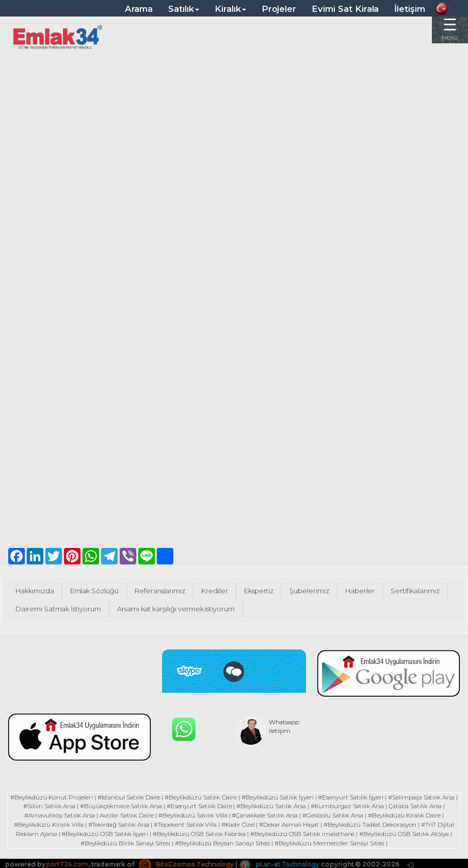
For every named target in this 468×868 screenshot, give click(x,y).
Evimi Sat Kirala (345, 9)
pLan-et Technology (286, 862)
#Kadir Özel (238, 823)
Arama (139, 9)
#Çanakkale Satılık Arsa (266, 815)
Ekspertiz (262, 591)
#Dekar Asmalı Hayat (291, 823)
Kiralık (230, 9)
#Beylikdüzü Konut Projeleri (56, 797)
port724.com (68, 862)
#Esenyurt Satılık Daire (206, 806)
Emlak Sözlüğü (96, 591)
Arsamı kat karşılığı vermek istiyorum (179, 609)
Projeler (279, 9)
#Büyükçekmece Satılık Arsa (127, 806)
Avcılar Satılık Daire (124, 815)
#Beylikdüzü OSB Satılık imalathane (304, 832)
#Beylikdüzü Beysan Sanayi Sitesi (222, 841)
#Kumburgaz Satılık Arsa (357, 806)
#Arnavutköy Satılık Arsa (56, 815)
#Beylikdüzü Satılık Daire (209, 797)
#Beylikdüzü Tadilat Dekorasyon (374, 823)
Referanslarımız (162, 591)
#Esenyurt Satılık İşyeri (361, 797)
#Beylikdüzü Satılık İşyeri (287, 797)
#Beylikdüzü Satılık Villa (192, 815)
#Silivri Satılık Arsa (54, 806)
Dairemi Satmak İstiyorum (59, 609)
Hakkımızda (35, 591)
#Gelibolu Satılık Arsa (336, 815)
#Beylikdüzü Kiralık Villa (44, 823)
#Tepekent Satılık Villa (184, 823)
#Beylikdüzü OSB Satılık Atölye (408, 832)
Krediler (217, 591)
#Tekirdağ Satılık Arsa (116, 823)
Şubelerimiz (313, 591)
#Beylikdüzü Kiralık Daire (408, 815)
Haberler (364, 591)
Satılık (184, 9)
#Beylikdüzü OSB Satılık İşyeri (102, 832)
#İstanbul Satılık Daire (135, 797)
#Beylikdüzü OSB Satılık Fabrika (199, 832)
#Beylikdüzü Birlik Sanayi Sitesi (124, 841)
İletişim (410, 9)
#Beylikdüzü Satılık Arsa (280, 806)
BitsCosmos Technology (190, 862)
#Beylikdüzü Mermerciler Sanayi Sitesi (331, 841)
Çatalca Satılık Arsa (427, 806)
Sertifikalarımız (419, 591)
